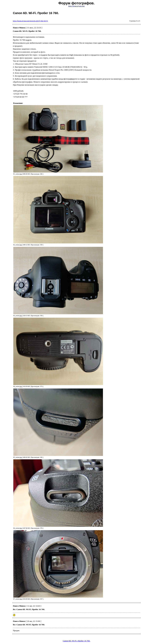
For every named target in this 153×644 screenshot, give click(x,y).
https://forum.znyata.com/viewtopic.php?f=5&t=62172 (30, 21)
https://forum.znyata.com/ (76, 6)
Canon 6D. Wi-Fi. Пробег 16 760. (76, 641)
